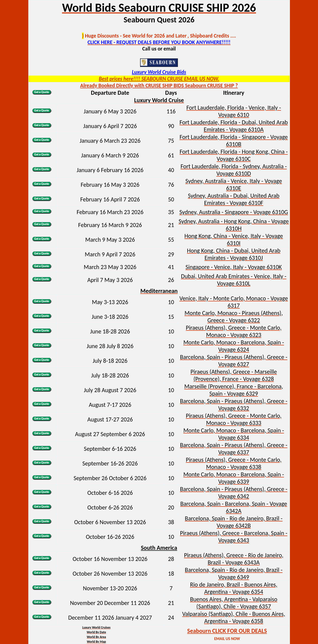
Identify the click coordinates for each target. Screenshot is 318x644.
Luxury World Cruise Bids (159, 72)
